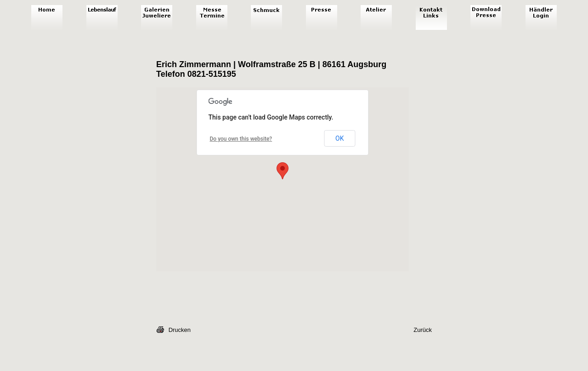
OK (339, 138)
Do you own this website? (241, 139)
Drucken (180, 330)
